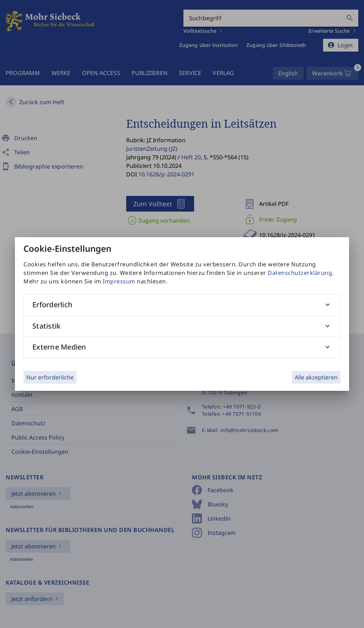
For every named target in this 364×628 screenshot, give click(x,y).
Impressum (119, 281)
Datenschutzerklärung (300, 273)
